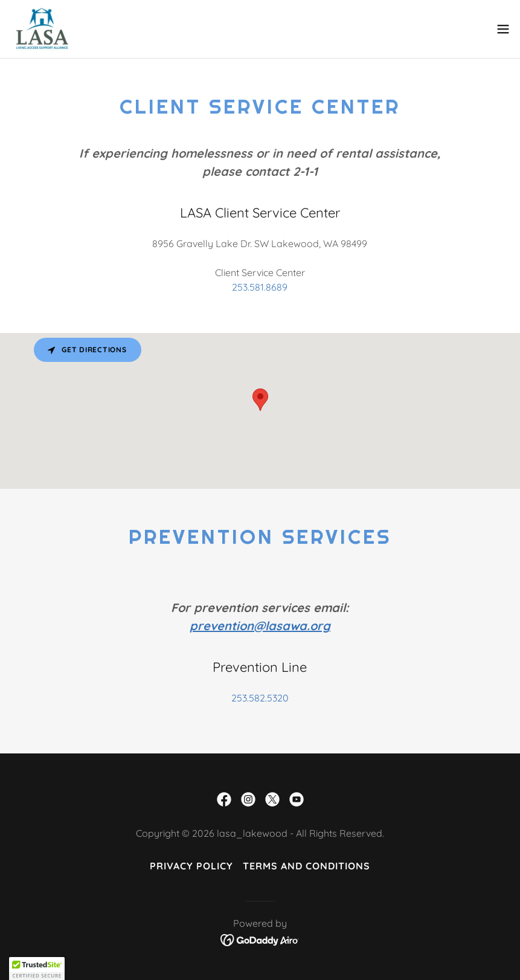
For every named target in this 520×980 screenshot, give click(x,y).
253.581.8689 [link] (260, 287)
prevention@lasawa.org (260, 626)
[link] (42, 29)
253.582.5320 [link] (260, 698)
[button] (503, 29)
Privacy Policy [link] (191, 866)
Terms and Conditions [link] (307, 866)
